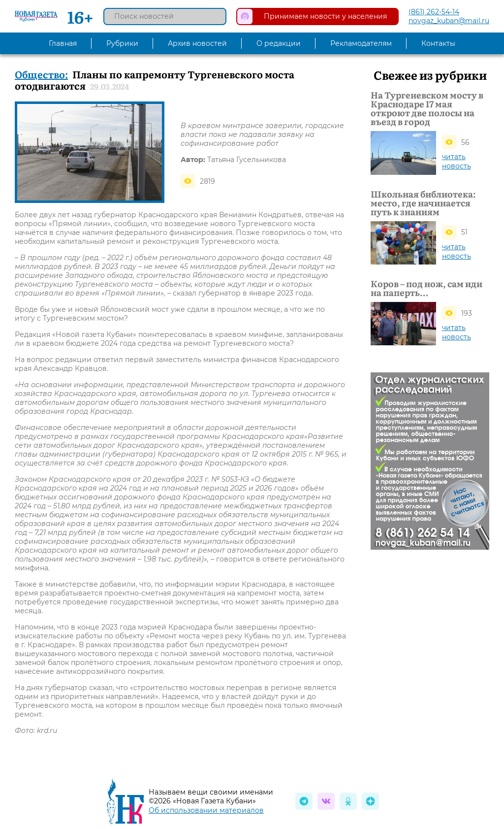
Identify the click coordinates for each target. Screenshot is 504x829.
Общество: (41, 74)
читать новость (457, 161)
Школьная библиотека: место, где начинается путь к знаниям (423, 202)
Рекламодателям (361, 43)
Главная (63, 43)
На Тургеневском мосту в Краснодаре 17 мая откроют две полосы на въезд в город (427, 108)
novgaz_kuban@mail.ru (449, 21)
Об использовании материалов (206, 810)
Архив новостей (197, 43)
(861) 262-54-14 (434, 12)
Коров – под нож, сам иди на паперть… (426, 288)
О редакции (279, 43)
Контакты (438, 43)
